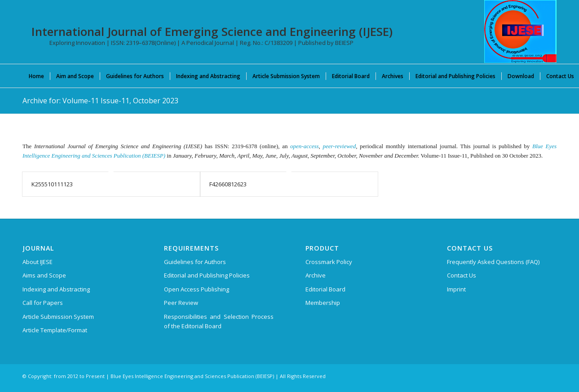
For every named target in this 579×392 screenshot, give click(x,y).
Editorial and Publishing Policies (207, 275)
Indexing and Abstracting (56, 289)
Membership (323, 303)
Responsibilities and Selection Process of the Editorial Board (219, 321)
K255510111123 (52, 184)
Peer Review (181, 303)
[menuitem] (36, 76)
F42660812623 (228, 184)
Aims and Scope (44, 275)
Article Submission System (58, 317)
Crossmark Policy (329, 262)
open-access (305, 146)
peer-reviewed (340, 146)
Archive (316, 275)
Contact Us (462, 275)
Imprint (456, 289)
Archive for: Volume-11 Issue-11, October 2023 (100, 101)
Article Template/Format (55, 330)
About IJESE (38, 262)
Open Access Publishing (197, 289)
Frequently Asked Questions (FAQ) (493, 262)
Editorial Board (325, 289)
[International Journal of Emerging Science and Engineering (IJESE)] (520, 31)
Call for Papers (43, 303)
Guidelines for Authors (195, 262)
